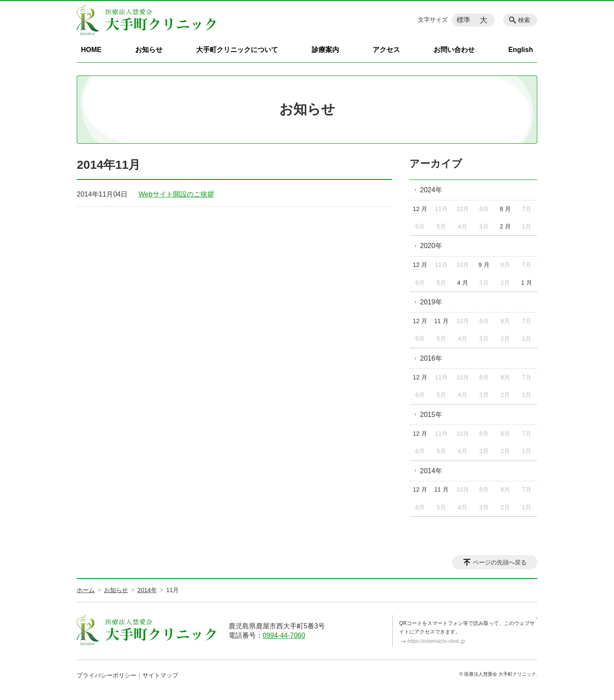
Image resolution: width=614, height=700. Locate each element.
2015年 (431, 415)
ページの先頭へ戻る (500, 562)
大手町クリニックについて (237, 50)
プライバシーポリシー (107, 675)
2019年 (431, 302)
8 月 (505, 209)
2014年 (431, 471)
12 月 (420, 209)
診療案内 (325, 50)
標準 (463, 20)
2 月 (505, 226)
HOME (91, 50)
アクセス (386, 50)
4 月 (463, 283)
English (521, 50)
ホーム (86, 590)
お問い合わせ (454, 50)
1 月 (527, 283)
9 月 (484, 265)
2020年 (431, 246)
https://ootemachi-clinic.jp (436, 641)
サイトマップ (160, 675)
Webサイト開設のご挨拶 (176, 194)
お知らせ (149, 50)
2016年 (431, 358)
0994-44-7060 (284, 635)
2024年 (431, 190)
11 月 (441, 321)
